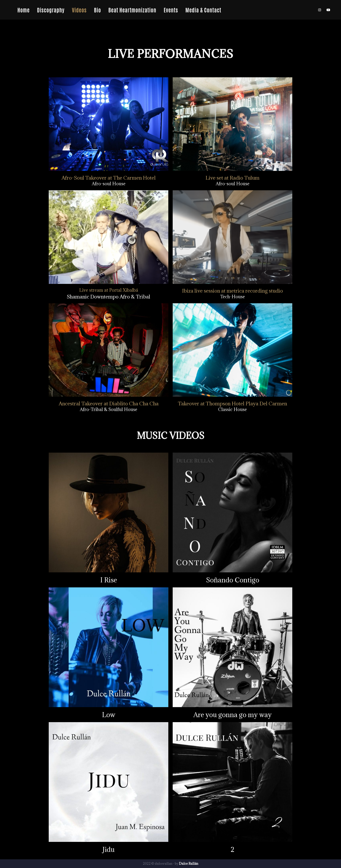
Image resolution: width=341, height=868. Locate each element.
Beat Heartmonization (132, 10)
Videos (79, 10)
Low (109, 715)
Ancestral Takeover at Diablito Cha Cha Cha (109, 403)
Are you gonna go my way (232, 715)
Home (23, 10)
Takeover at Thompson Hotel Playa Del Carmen (232, 403)
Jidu (109, 849)
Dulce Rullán (189, 864)
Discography (51, 10)
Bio (97, 10)
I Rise (109, 580)
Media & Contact (203, 10)
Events (171, 10)
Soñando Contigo (233, 580)
